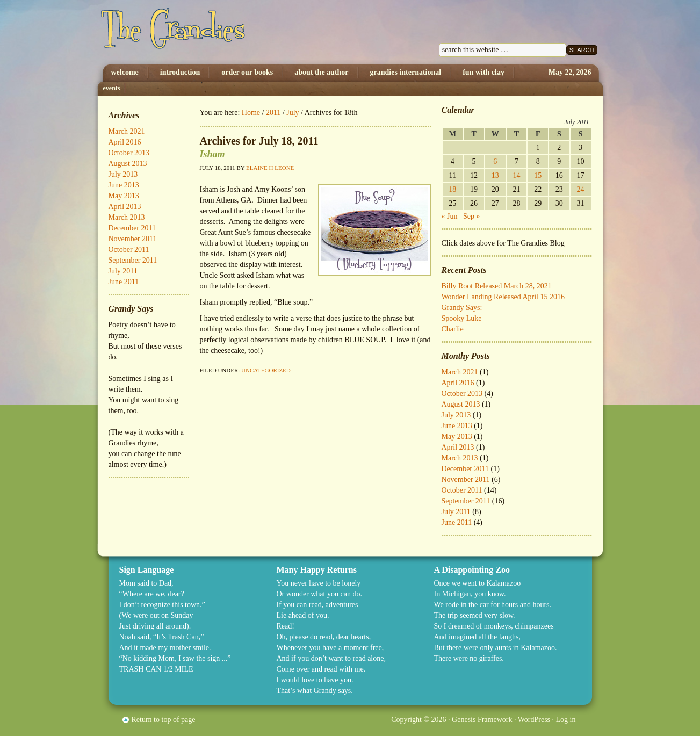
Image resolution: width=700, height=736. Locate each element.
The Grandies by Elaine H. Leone (209, 32)
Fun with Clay (483, 72)
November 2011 (466, 479)
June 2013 (457, 426)
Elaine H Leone (270, 168)
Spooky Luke (462, 318)
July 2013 (456, 415)
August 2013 (461, 404)
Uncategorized (266, 370)
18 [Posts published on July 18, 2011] (452, 189)
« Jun (450, 216)
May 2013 (457, 436)
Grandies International (406, 72)
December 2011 (466, 469)
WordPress (534, 720)
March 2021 (460, 372)
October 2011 (462, 490)
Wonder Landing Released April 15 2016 (503, 297)
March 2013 (460, 458)
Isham (212, 154)
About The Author (321, 72)
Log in (566, 720)
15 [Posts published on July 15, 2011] (538, 175)
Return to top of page (164, 720)
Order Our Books (247, 72)
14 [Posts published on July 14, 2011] (516, 175)
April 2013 (458, 447)
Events (112, 88)
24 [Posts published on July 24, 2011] (581, 189)
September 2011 (466, 501)
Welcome (125, 72)
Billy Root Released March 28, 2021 (497, 286)
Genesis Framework (482, 720)
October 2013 (462, 394)
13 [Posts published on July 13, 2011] (495, 175)
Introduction (180, 72)
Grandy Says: (462, 308)
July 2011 (456, 512)
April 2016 (458, 383)
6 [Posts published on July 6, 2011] (495, 161)
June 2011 (457, 522)
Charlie (453, 329)
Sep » (472, 216)
